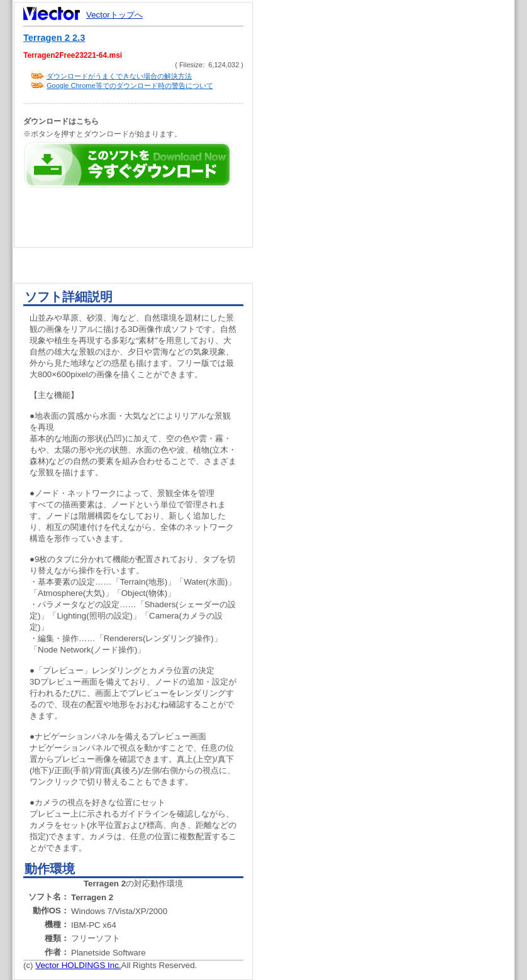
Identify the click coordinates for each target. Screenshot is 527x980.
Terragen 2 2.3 (54, 38)
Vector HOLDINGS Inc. (78, 965)
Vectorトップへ (114, 15)
